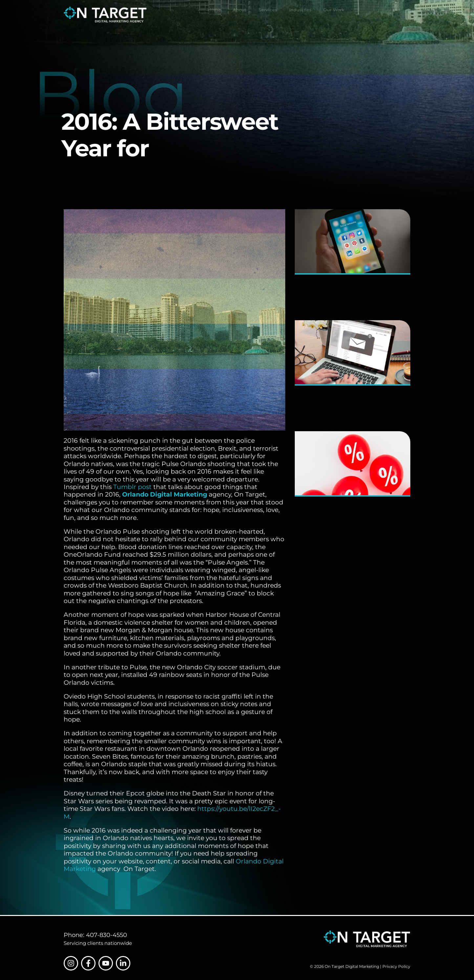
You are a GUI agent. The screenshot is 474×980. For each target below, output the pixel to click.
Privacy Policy (396, 967)
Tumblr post (132, 487)
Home (214, 15)
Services (268, 15)
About (240, 15)
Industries (300, 14)
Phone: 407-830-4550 (95, 935)
